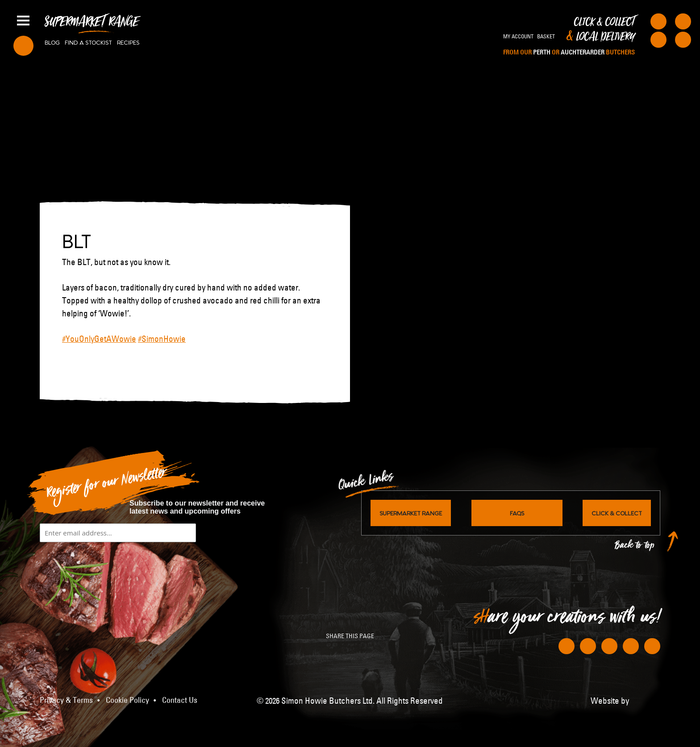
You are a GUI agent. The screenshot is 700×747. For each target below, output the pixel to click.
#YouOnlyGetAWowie (99, 339)
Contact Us (180, 700)
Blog (52, 42)
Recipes (128, 42)
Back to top (635, 547)
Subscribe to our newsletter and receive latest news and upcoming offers (197, 507)
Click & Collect (569, 37)
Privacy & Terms (66, 700)
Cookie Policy (127, 700)
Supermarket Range (92, 25)
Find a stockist (88, 42)
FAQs (517, 513)
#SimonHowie (162, 339)
